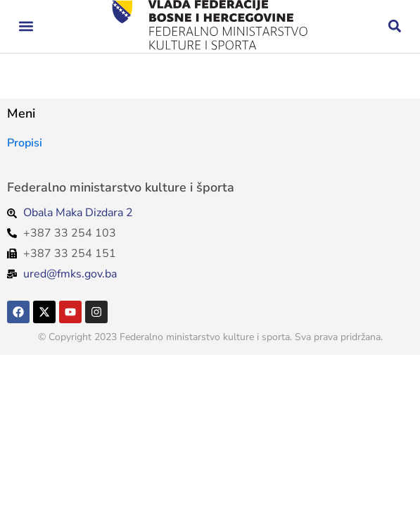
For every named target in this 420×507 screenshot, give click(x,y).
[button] (26, 26)
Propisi (25, 143)
